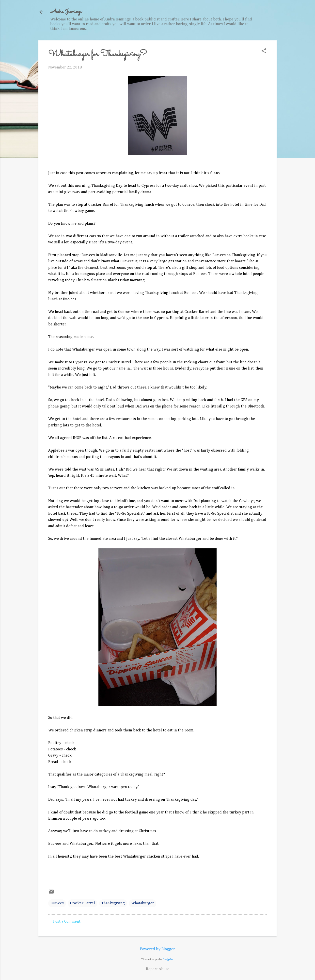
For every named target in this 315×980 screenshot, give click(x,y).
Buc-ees (57, 903)
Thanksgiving (113, 903)
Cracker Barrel (83, 903)
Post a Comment (67, 922)
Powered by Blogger (157, 949)
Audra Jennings (66, 12)
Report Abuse (158, 969)
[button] (264, 51)
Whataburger (143, 903)
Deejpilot (168, 959)
